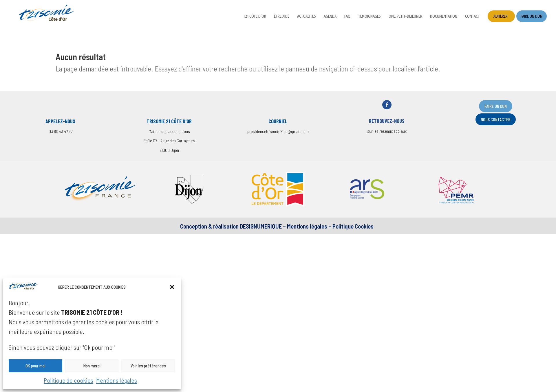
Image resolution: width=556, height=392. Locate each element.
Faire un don (532, 16)
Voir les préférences (148, 366)
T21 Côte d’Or (255, 16)
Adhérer (501, 16)
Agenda (330, 16)
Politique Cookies (353, 226)
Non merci (92, 366)
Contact (472, 16)
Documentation (444, 16)
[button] (172, 287)
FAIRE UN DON (496, 106)
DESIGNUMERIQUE (260, 226)
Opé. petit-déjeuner (405, 16)
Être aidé (282, 16)
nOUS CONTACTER (496, 119)
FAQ (347, 16)
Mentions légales (117, 380)
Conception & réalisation (209, 226)
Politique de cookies (68, 380)
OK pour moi (35, 366)
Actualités (307, 16)
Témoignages (370, 16)
